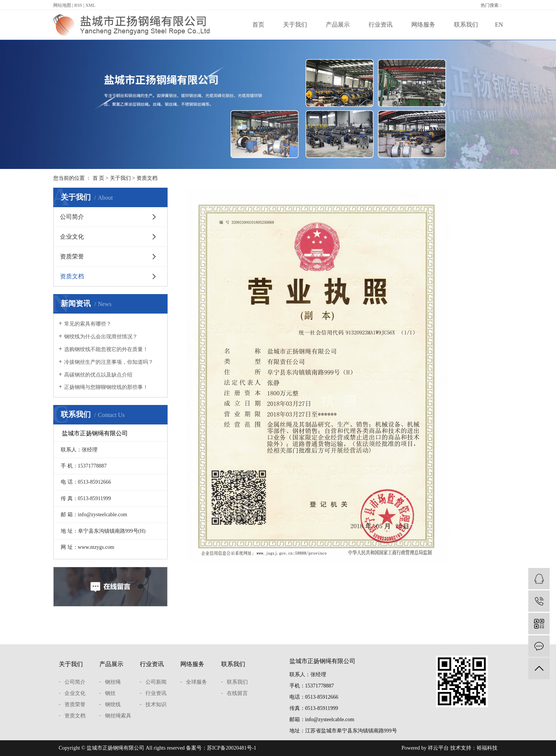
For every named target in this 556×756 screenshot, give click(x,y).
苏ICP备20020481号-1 (232, 748)
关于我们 (295, 25)
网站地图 (62, 5)
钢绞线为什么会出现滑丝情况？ (101, 337)
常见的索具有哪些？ (88, 324)
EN (499, 25)
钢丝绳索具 (118, 716)
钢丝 (110, 693)
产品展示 (338, 25)
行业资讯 (381, 25)
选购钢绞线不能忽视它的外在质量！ (106, 349)
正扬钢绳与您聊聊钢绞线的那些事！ (106, 387)
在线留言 (237, 693)
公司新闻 (156, 682)
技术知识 (156, 704)
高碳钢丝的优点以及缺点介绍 (98, 375)
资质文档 (72, 276)
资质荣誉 (72, 256)
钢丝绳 (113, 682)
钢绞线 (113, 704)
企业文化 (72, 237)
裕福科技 (487, 748)
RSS (78, 5)
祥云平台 (438, 748)
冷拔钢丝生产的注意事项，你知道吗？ (109, 362)
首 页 (99, 178)
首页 (258, 25)
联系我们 (466, 25)
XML (91, 5)
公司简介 (72, 217)
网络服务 (423, 25)
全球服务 (196, 682)
